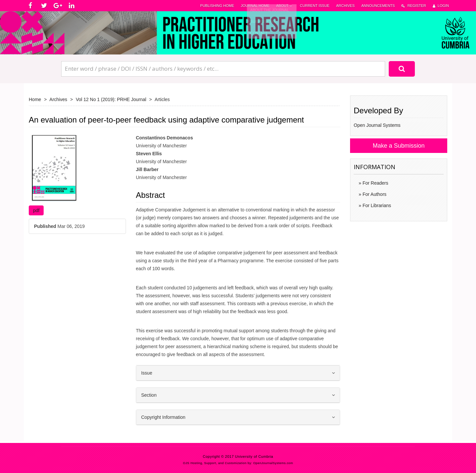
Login (441, 6)
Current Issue (315, 6)
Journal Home (255, 6)
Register (414, 6)
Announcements (378, 6)
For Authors (374, 194)
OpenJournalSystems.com (273, 463)
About (285, 6)
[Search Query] (223, 69)
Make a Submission (398, 146)
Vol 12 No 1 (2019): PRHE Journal (111, 99)
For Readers (375, 183)
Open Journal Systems (377, 125)
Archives (345, 6)
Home (35, 99)
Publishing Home (217, 6)
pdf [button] (36, 210)
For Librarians (376, 205)
